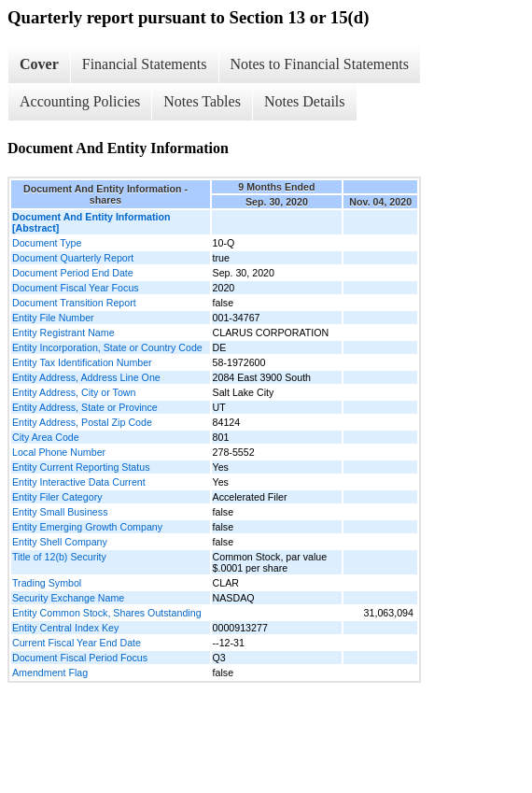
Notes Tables (202, 101)
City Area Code (46, 437)
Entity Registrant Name (63, 333)
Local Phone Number (59, 452)
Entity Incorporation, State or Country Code (107, 347)
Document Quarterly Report (73, 258)
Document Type (47, 243)
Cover (39, 64)
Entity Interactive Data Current (79, 482)
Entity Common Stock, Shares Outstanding (107, 613)
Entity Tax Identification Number (82, 362)
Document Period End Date (73, 273)
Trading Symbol (47, 583)
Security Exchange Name (68, 598)
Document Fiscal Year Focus (76, 288)
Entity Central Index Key (65, 628)
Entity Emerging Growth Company (87, 527)
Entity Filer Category (57, 497)
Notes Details (305, 101)
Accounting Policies (80, 101)
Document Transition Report (74, 303)
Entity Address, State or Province (85, 407)
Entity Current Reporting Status (81, 467)
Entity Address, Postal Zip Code (82, 422)
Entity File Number (53, 318)
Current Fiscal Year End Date (77, 643)
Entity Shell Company (60, 542)
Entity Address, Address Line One (86, 377)
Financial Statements (145, 64)
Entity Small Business (60, 512)
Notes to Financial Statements (320, 64)
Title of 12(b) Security (59, 557)
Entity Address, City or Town (74, 392)
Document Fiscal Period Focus (80, 658)
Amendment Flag (50, 673)
